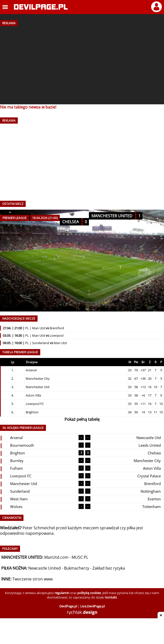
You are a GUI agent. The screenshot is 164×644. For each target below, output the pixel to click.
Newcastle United (44, 568)
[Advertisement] (82, 64)
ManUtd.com (56, 557)
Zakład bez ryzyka (109, 568)
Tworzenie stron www (32, 579)
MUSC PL (80, 557)
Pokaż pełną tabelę (82, 419)
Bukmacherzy (77, 568)
